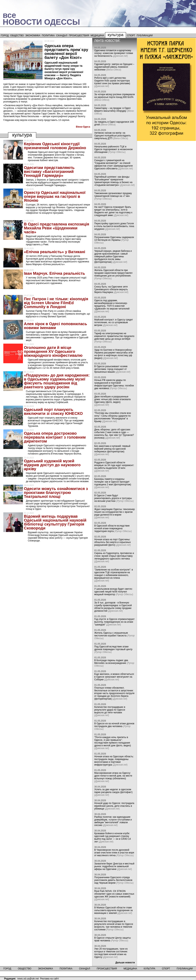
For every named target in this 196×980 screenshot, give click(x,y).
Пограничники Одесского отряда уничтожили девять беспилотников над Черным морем (113, 880)
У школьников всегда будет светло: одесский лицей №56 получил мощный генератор (113, 592)
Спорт (131, 36)
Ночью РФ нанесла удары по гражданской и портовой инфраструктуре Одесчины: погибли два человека (114, 384)
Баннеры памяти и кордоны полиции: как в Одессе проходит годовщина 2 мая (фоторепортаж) (113, 482)
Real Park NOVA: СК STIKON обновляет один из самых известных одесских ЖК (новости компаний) (114, 894)
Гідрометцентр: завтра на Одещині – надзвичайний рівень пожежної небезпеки (114, 67)
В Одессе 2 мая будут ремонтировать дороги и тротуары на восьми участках (113, 498)
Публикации (145, 36)
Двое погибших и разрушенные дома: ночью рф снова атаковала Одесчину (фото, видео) (113, 399)
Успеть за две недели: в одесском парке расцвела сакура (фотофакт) (113, 791)
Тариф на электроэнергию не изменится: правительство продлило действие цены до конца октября (114, 336)
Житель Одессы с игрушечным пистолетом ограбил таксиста (111, 634)
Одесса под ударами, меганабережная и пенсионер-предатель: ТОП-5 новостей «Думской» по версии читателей (112, 305)
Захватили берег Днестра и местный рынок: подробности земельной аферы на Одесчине (114, 866)
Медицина (97, 36)
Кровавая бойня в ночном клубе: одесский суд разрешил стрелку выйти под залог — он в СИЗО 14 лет (113, 838)
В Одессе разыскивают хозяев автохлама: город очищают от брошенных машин (111, 369)
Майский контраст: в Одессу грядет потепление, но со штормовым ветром (114, 322)
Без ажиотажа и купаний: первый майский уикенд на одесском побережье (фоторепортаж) (112, 449)
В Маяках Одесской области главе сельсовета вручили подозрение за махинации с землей (113, 910)
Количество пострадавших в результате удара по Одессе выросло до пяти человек (110, 710)
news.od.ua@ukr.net (28, 979)
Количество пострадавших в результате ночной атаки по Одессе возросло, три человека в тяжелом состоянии (114, 925)
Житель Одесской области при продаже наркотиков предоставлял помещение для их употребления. (113, 273)
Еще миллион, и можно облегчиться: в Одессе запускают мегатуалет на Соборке (114, 677)
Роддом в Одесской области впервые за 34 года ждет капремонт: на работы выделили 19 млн (114, 465)
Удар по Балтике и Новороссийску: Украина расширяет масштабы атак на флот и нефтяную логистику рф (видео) (114, 354)
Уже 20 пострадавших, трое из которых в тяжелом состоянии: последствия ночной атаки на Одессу (111, 953)
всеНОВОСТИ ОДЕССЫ (41, 19)
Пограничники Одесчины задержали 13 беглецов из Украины (114, 239)
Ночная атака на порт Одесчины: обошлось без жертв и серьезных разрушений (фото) (113, 542)
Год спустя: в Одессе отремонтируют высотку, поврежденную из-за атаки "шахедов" (114, 622)
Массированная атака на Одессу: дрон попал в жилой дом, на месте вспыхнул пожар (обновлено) (113, 776)
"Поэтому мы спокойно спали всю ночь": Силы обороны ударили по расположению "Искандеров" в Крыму (113, 417)
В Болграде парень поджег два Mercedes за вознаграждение (111, 662)
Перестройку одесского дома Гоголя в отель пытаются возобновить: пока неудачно (114, 226)
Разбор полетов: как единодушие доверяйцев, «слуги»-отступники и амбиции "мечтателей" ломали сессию (113, 821)
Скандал (62, 36)
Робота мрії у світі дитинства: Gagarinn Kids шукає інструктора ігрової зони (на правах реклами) (112, 81)
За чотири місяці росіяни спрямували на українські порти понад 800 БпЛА (115, 96)
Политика (48, 36)
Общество (17, 36)
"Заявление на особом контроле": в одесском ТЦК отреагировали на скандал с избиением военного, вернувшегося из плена (114, 574)
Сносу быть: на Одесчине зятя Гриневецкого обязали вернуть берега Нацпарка (111, 289)
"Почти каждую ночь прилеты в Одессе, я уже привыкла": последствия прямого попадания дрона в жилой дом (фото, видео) (113, 741)
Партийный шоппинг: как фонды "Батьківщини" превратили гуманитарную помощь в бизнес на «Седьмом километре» (113, 181)
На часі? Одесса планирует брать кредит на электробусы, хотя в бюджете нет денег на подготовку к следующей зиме (113, 211)
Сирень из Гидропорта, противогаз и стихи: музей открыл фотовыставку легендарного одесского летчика (114, 556)
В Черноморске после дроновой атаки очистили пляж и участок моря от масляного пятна (114, 853)
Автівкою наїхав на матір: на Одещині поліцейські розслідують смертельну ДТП (113, 136)
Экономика (33, 36)
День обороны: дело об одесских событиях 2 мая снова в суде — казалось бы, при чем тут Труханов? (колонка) (114, 434)
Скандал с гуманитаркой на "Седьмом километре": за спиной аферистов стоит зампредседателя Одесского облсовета (113, 164)
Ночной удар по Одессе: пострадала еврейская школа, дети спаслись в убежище (114, 806)
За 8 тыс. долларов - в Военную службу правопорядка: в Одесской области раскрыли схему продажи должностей (113, 607)
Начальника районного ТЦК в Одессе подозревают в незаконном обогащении (113, 149)
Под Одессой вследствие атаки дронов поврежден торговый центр (113, 648)
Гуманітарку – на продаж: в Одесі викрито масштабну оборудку (112, 109)
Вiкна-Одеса (83, 127)
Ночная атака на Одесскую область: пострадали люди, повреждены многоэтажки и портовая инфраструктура (114, 761)
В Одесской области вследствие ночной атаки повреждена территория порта (112, 528)
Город (5, 36)
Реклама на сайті (49, 979)
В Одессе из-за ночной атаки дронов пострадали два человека (114, 725)
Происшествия (79, 36)
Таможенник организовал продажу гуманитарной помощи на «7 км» (113, 195)
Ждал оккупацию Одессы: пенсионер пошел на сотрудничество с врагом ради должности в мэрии (115, 512)
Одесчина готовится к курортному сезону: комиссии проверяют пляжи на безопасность (114, 53)
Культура (115, 35)
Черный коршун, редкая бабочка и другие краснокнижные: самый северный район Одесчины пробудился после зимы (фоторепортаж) (113, 256)
